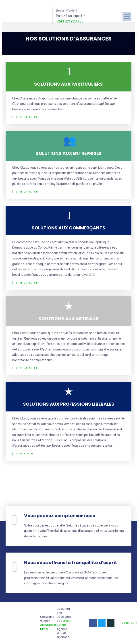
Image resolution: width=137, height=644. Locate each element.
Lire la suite (27, 117)
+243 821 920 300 (70, 21)
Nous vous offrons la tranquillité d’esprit (71, 563)
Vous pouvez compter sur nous (60, 516)
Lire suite (25, 454)
